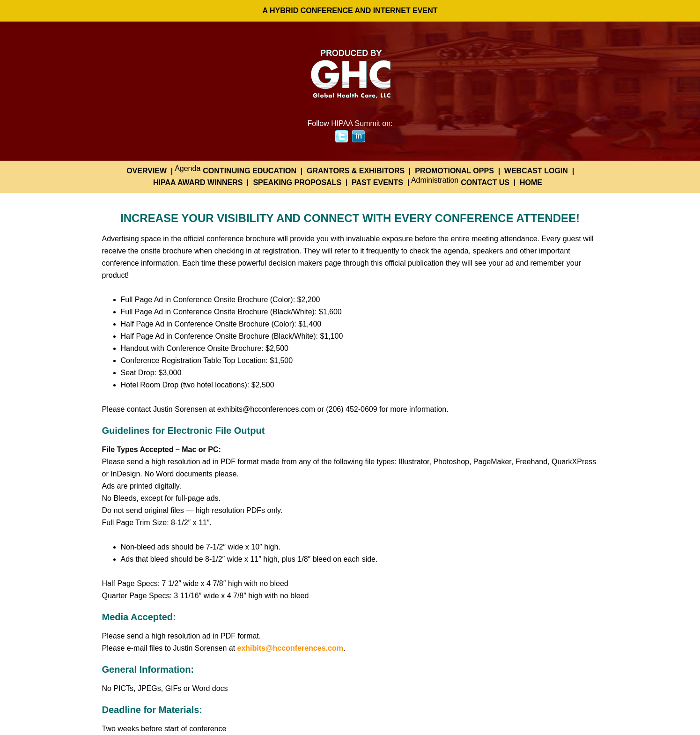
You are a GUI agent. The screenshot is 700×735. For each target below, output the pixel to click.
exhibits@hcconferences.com (290, 648)
